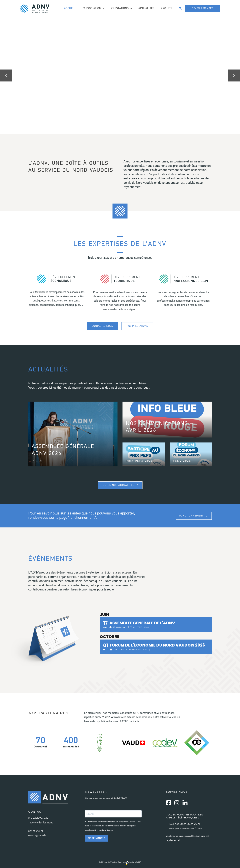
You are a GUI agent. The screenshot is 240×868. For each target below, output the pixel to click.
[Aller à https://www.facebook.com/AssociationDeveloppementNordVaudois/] (169, 803)
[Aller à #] (57, 292)
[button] (180, 9)
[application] (105, 9)
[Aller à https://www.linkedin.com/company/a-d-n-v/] (185, 803)
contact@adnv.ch (37, 836)
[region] (120, 75)
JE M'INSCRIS (97, 838)
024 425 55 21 (36, 832)
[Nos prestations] (137, 326)
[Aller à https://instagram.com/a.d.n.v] (177, 803)
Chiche (130, 863)
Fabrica (121, 863)
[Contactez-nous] (102, 326)
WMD (139, 863)
